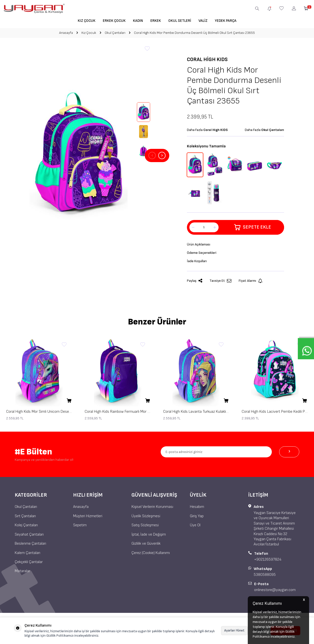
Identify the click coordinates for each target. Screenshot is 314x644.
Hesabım (197, 509)
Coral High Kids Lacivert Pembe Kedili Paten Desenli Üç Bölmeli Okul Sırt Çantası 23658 (275, 413)
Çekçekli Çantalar (29, 563)
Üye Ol (195, 527)
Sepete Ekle (253, 227)
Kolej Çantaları (26, 527)
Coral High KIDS (207, 59)
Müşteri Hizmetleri (88, 518)
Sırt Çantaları (25, 518)
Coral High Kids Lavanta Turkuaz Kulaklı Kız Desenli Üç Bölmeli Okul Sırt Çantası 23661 (196, 413)
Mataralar (22, 573)
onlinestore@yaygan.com (275, 591)
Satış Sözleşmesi (145, 527)
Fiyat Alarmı (251, 282)
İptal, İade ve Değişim (149, 536)
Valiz (203, 21)
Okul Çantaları (115, 33)
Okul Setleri (180, 21)
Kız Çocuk (87, 21)
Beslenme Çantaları (30, 545)
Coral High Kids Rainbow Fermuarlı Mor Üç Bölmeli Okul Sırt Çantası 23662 (118, 413)
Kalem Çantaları (27, 554)
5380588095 (265, 576)
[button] (152, 155)
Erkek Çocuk (114, 21)
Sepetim (80, 527)
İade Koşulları (198, 262)
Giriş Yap (197, 518)
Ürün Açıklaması (200, 245)
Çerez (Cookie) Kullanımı (151, 554)
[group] (78, 155)
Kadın (138, 21)
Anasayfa (66, 33)
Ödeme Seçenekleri (202, 253)
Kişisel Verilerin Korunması (152, 509)
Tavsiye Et (220, 282)
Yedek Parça (226, 21)
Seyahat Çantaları (29, 536)
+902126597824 (268, 561)
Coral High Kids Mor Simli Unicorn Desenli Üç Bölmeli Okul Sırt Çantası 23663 (39, 413)
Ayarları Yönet (234, 630)
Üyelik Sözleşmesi (146, 518)
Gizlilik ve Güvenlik (146, 545)
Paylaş (195, 282)
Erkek (156, 21)
